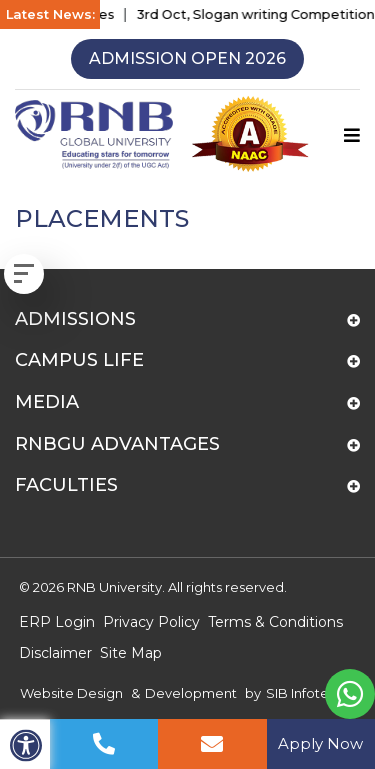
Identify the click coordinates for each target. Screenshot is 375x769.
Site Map (131, 653)
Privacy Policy (151, 622)
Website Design (71, 693)
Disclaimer (55, 653)
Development (191, 693)
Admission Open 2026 (187, 58)
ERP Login (57, 622)
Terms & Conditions (275, 622)
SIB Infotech (305, 693)
